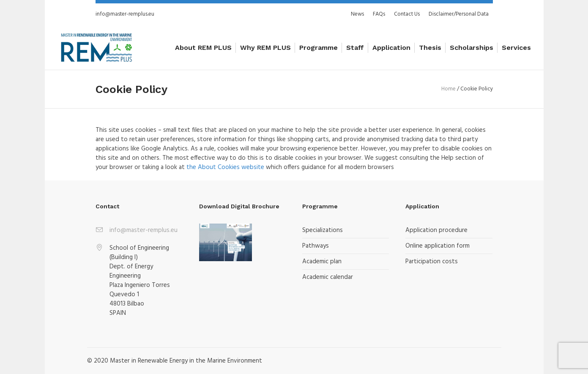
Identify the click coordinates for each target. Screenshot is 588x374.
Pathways (316, 246)
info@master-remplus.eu (125, 14)
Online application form (438, 246)
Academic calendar (328, 277)
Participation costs (432, 262)
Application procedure (436, 230)
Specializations (323, 230)
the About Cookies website (225, 167)
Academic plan (322, 262)
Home (449, 89)
